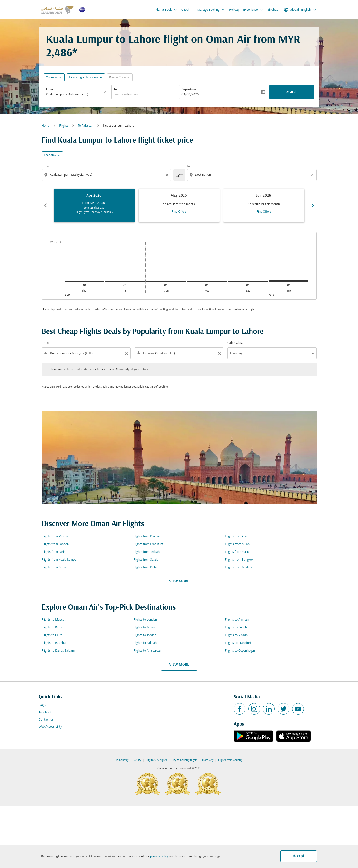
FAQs (42, 706)
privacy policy (159, 856)
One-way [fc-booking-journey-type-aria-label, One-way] (52, 78)
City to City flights (156, 760)
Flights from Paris (53, 552)
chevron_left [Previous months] (46, 205)
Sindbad (273, 10)
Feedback (45, 713)
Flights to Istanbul (54, 643)
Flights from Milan (237, 544)
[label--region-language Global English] (300, 10)
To (115, 89)
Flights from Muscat (55, 536)
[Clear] (106, 92)
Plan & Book (167, 10)
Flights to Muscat (54, 620)
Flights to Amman (237, 620)
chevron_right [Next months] (313, 205)
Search (292, 92)
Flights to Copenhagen (240, 651)
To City (137, 760)
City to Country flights (184, 760)
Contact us (46, 720)
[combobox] (74, 95)
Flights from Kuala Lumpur (60, 560)
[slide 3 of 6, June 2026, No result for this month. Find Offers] (264, 205)
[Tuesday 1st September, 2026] (289, 281)
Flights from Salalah (147, 560)
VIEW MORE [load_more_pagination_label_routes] (179, 581)
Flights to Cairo (52, 635)
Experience (254, 10)
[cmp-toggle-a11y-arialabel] (179, 175)
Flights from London (55, 544)
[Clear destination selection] (313, 175)
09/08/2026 (190, 95)
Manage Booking (212, 10)
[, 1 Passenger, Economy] (83, 78)
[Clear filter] (126, 353)
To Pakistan (86, 126)
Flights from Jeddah (146, 552)
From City (208, 760)
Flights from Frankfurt (148, 544)
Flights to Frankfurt (238, 643)
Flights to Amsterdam (148, 651)
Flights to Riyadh (236, 635)
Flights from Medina (238, 568)
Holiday (234, 10)
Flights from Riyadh (238, 536)
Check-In (187, 10)
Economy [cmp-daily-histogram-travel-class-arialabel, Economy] (50, 155)
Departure (189, 89)
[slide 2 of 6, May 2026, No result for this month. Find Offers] (179, 205)
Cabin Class (235, 343)
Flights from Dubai (146, 568)
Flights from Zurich (238, 552)
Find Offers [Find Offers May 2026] (179, 212)
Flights (64, 126)
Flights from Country (230, 760)
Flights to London (145, 620)
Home (46, 126)
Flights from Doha (54, 568)
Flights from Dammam (148, 536)
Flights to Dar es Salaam (58, 651)
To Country (122, 760)
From (49, 89)
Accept (299, 856)
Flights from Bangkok (239, 560)
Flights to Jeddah (145, 635)
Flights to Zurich (236, 627)
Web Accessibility (50, 727)
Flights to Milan (144, 627)
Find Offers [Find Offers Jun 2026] (264, 212)
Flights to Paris (52, 627)
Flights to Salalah (145, 643)
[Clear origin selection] (168, 175)
